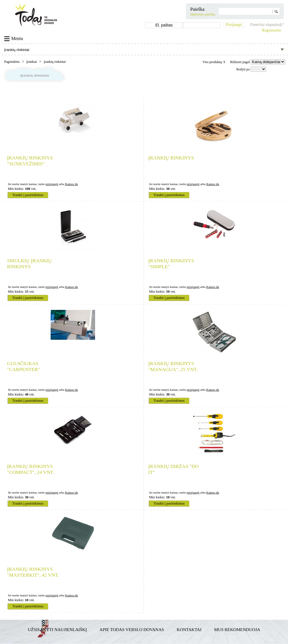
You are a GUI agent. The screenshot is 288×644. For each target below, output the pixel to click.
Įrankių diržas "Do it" (173, 469)
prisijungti (52, 184)
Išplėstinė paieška (203, 14)
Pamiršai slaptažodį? (267, 25)
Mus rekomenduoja (237, 629)
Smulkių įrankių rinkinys (29, 264)
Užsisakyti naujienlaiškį (57, 629)
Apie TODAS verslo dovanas (132, 629)
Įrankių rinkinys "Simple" (171, 264)
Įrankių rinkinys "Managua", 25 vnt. (173, 366)
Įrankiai (32, 62)
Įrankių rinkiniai (55, 62)
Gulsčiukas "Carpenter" (23, 366)
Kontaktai (189, 629)
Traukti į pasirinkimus (28, 195)
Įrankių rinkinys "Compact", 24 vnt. (31, 469)
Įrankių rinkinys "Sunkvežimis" (30, 161)
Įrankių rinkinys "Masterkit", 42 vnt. (33, 572)
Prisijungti (234, 25)
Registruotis (271, 30)
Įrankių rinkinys (171, 158)
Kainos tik (71, 184)
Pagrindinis (12, 62)
